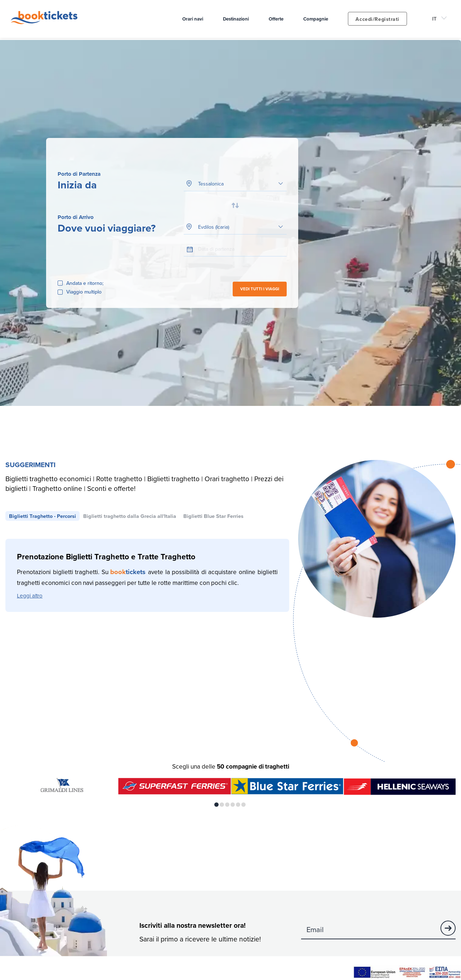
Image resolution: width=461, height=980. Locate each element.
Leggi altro (30, 596)
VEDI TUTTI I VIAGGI (260, 289)
